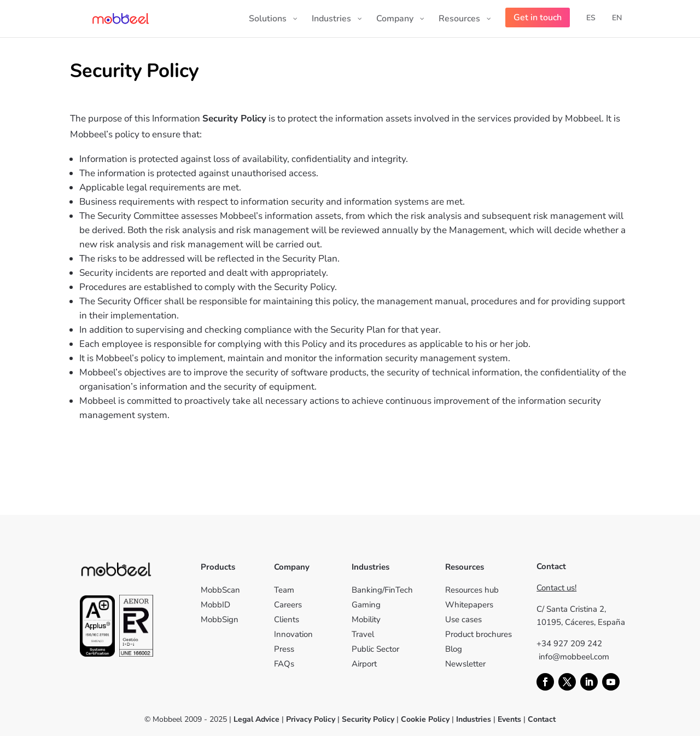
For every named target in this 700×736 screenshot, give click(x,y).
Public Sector (375, 649)
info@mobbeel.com (574, 657)
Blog (454, 649)
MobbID (215, 605)
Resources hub (472, 590)
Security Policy (368, 719)
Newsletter (465, 664)
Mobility (366, 619)
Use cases (463, 619)
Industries (474, 719)
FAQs (284, 664)
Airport (364, 664)
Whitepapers (469, 605)
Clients (287, 619)
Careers (288, 605)
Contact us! (556, 588)
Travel (363, 634)
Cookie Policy (424, 719)
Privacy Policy (311, 719)
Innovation (293, 634)
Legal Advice (256, 719)
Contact (542, 719)
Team (284, 590)
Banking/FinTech (382, 590)
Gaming (366, 605)
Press (284, 649)
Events (509, 719)
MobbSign (220, 619)
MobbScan (220, 590)
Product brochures (479, 634)
